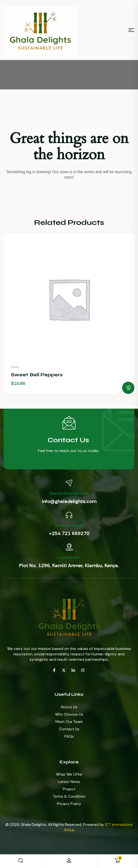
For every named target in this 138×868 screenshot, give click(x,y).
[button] (128, 388)
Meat (15, 367)
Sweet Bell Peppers (37, 375)
